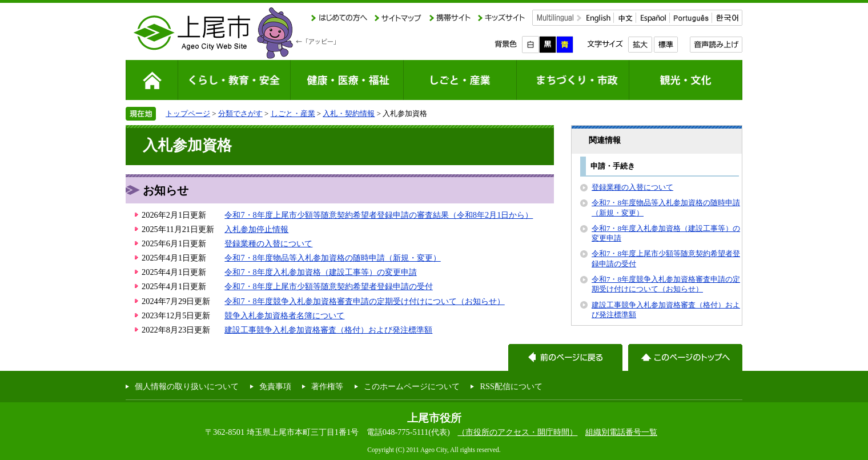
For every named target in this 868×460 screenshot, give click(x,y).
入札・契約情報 (349, 113)
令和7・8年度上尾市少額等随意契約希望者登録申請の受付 (328, 286)
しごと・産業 (293, 113)
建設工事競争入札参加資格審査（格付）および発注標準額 (328, 330)
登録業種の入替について (268, 243)
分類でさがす (240, 113)
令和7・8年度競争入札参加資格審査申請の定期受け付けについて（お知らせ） (364, 301)
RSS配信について (511, 386)
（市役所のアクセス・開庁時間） (517, 432)
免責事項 (275, 386)
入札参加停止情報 (256, 229)
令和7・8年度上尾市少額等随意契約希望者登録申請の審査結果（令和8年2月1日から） (379, 215)
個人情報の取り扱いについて (187, 386)
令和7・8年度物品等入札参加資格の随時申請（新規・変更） (332, 258)
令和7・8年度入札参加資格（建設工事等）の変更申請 (320, 272)
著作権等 (327, 386)
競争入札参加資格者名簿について (284, 315)
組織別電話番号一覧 (621, 432)
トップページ (188, 113)
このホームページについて (412, 386)
